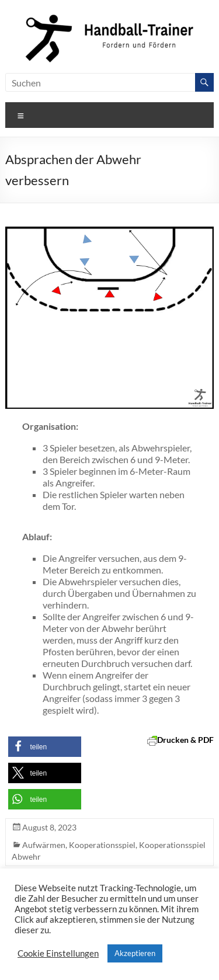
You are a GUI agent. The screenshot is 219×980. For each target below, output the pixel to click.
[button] (45, 747)
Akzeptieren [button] (135, 953)
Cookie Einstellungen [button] (58, 953)
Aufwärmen (44, 845)
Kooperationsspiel (102, 845)
